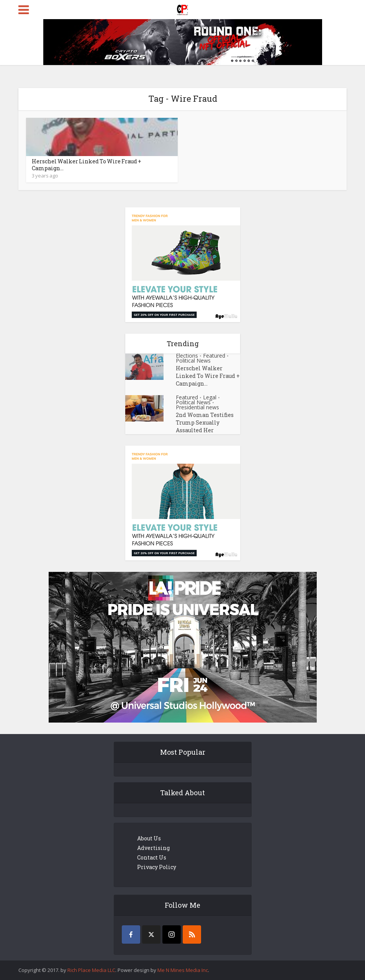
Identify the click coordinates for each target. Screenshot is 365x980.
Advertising (153, 848)
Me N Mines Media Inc (183, 970)
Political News (193, 361)
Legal (210, 397)
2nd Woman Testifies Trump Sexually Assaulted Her (205, 422)
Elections (187, 356)
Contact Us (152, 857)
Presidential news (197, 407)
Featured (214, 356)
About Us (149, 838)
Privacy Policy (157, 867)
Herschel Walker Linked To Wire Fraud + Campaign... (87, 165)
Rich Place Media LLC (91, 970)
